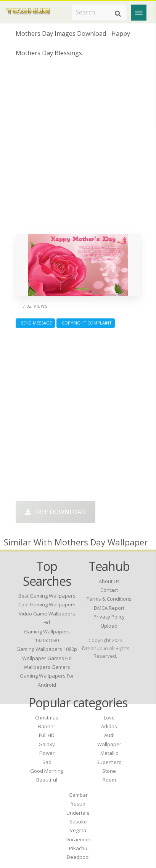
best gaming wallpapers (47, 596)
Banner (47, 726)
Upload (109, 626)
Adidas (109, 726)
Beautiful (47, 780)
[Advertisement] (78, 148)
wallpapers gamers (47, 667)
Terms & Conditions (109, 599)
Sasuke (78, 822)
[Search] (118, 14)
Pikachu (78, 848)
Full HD (47, 735)
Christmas (47, 718)
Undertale (78, 813)
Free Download (55, 512)
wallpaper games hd (47, 658)
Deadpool (78, 857)
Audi (109, 735)
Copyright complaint (86, 323)
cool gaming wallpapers (47, 604)
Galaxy (47, 744)
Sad (47, 762)
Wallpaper (109, 744)
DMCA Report (109, 608)
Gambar (78, 795)
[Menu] (139, 13)
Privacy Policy (109, 617)
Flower (47, 753)
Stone (109, 771)
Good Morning (47, 771)
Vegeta (78, 830)
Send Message (35, 323)
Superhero (109, 762)
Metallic (109, 753)
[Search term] (99, 12)
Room (109, 780)
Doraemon (78, 839)
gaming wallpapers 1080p (47, 649)
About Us (109, 581)
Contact (109, 590)
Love (109, 718)
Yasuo (78, 804)
